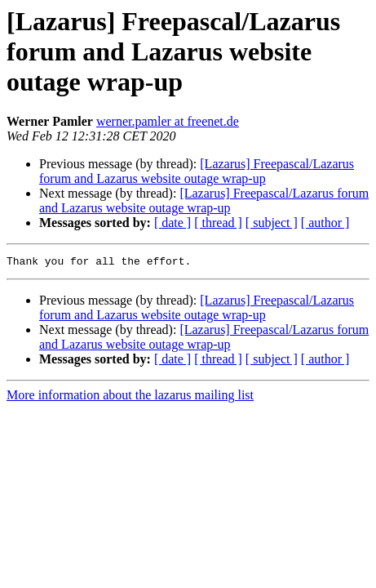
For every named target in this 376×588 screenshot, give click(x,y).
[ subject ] (272, 223)
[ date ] (173, 223)
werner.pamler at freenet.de (168, 121)
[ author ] (325, 223)
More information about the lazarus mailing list (130, 397)
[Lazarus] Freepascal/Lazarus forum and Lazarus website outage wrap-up (197, 171)
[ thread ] (218, 223)
